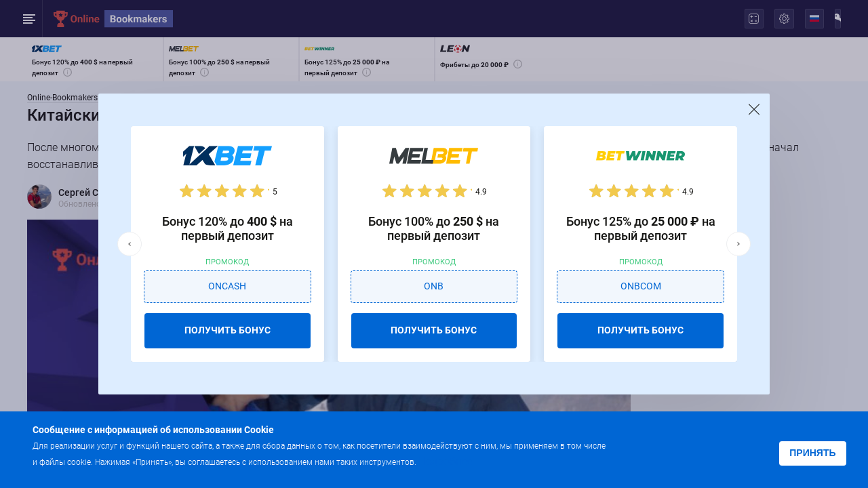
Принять (812, 453)
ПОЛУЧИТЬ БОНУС (228, 330)
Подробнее (446, 461)
